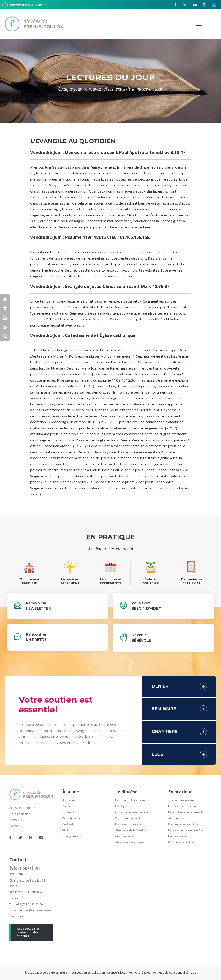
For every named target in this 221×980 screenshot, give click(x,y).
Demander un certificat (183, 824)
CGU (194, 973)
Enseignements (73, 836)
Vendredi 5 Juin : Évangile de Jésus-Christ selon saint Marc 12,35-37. (100, 286)
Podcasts (69, 824)
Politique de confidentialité (170, 973)
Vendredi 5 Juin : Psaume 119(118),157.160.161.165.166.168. (90, 237)
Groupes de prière (181, 842)
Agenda (68, 806)
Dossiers (68, 812)
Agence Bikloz (116, 973)
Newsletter (17, 820)
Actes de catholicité (22, 808)
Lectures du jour (179, 836)
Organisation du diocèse (132, 812)
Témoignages (71, 818)
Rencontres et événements (186, 812)
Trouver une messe (181, 800)
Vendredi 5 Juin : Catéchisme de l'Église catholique (83, 335)
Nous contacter (20, 814)
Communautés (125, 836)
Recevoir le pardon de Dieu (186, 830)
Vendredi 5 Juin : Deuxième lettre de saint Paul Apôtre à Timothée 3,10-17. (108, 152)
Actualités (69, 800)
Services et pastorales (130, 842)
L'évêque (121, 806)
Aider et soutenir (179, 818)
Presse (14, 826)
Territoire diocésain (128, 818)
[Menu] (199, 24)
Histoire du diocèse (128, 824)
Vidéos (67, 830)
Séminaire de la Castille (131, 830)
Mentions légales (139, 973)
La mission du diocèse (130, 800)
